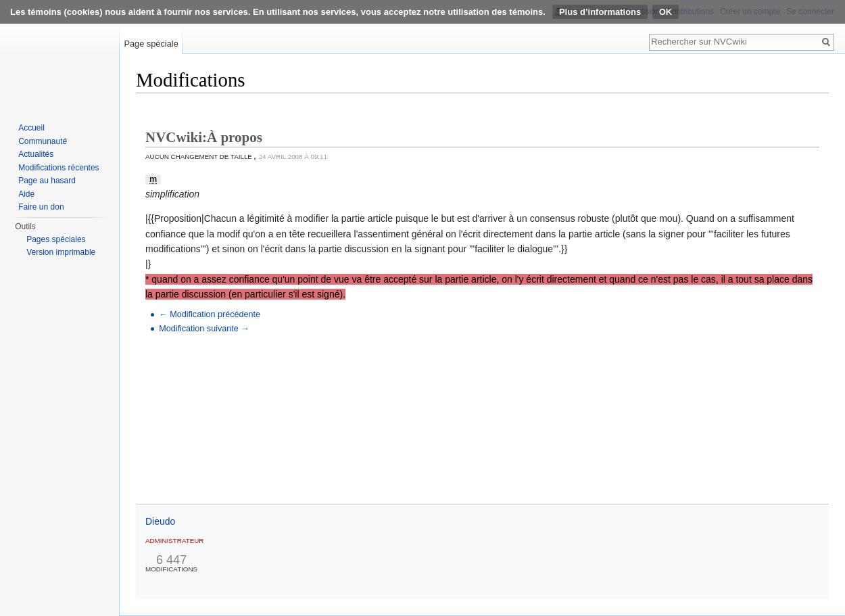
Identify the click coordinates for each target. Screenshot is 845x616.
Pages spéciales (56, 239)
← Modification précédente (210, 314)
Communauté (43, 141)
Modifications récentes (58, 168)
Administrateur (174, 541)
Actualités (36, 154)
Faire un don (41, 207)
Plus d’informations (600, 12)
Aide (26, 194)
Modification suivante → (204, 329)
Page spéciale (151, 44)
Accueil (31, 128)
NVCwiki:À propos (204, 137)
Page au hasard (47, 181)
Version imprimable (61, 252)
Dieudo (160, 521)
